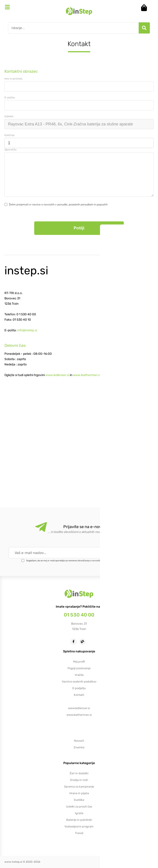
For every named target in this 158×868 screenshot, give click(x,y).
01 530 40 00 (79, 615)
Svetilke (79, 800)
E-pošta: (10, 98)
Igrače (79, 813)
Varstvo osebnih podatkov (79, 682)
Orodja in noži (79, 780)
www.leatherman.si (87, 375)
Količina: (10, 135)
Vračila (79, 675)
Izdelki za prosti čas (79, 807)
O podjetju (79, 688)
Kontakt (79, 695)
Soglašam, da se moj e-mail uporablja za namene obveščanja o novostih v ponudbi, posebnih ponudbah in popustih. (86, 561)
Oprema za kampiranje (79, 787)
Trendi (79, 833)
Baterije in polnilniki (79, 820)
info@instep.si (27, 330)
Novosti (79, 741)
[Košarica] (146, 8)
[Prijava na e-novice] (136, 553)
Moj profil (79, 662)
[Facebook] (75, 641)
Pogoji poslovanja (79, 668)
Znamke (79, 747)
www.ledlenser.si (57, 375)
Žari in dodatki (79, 773)
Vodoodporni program (79, 826)
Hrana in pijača (79, 793)
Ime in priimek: (14, 79)
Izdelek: (9, 116)
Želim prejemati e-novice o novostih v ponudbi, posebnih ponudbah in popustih (58, 205)
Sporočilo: (11, 150)
